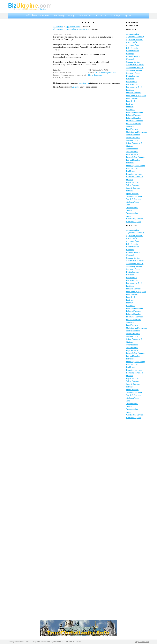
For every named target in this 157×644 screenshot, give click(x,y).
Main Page (115, 15)
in (38, 9)
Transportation (132, 213)
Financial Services (133, 93)
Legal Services (132, 129)
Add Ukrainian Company (38, 15)
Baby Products (132, 48)
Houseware (131, 110)
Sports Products (132, 194)
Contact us (101, 15)
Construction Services (135, 68)
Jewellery (130, 126)
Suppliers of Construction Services (77, 29)
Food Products (132, 98)
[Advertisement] (29, 62)
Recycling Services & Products (135, 178)
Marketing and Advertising (137, 132)
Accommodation (133, 34)
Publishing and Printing (135, 166)
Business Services (133, 56)
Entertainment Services (135, 87)
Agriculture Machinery (135, 37)
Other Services (132, 152)
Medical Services (133, 138)
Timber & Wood (133, 202)
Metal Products (132, 140)
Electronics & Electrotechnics (132, 83)
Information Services (134, 121)
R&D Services (132, 168)
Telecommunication (134, 196)
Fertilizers (130, 90)
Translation (131, 210)
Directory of (19, 9)
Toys (128, 205)
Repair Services (132, 182)
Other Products (132, 149)
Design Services (133, 76)
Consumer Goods (133, 73)
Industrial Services (134, 115)
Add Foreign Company (64, 15)
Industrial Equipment (135, 112)
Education (130, 79)
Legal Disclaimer (142, 642)
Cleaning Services (133, 62)
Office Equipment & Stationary (134, 145)
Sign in (128, 15)
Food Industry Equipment (136, 96)
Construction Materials (135, 65)
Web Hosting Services (135, 219)
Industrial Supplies (134, 118)
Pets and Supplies (133, 160)
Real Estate (131, 171)
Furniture (130, 107)
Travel (129, 216)
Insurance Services (134, 124)
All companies (58, 27)
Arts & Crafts (131, 42)
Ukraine (43, 9)
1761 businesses (31, 9)
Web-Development (134, 222)
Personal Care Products (135, 157)
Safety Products (132, 185)
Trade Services (132, 208)
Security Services (133, 188)
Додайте (76, 87)
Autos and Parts (132, 45)
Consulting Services (134, 70)
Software (130, 191)
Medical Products (133, 135)
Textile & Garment (134, 199)
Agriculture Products (134, 40)
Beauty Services (133, 51)
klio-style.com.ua (95, 75)
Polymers (130, 163)
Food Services (132, 101)
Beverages (130, 54)
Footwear (130, 104)
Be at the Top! (85, 15)
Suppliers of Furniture (73, 27)
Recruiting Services (134, 174)
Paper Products (132, 154)
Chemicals (130, 59)
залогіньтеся (84, 83)
